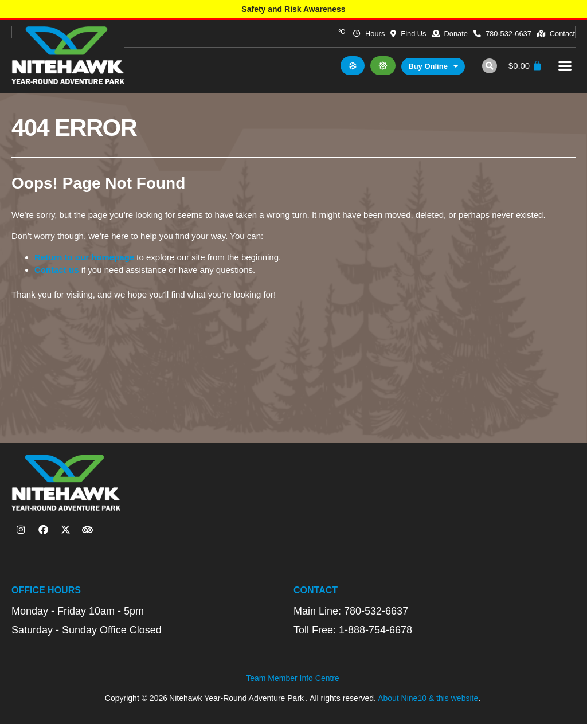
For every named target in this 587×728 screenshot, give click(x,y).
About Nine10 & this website (428, 702)
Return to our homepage (84, 259)
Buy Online (431, 69)
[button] (488, 68)
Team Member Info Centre (293, 682)
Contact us (57, 272)
